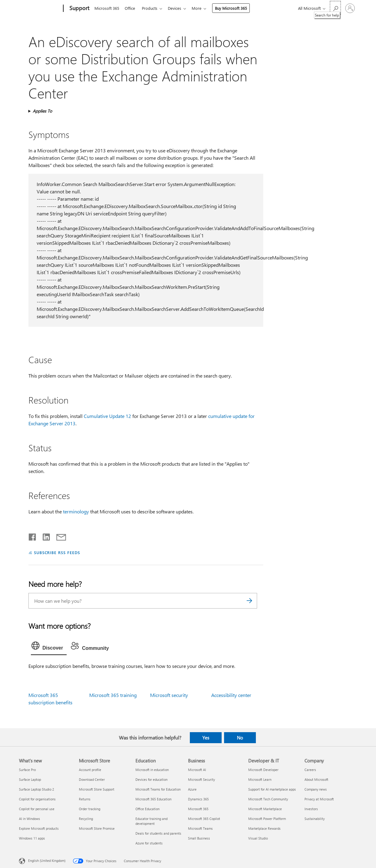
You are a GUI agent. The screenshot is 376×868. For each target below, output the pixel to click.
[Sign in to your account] (350, 8)
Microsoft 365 (107, 8)
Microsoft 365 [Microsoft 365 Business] (198, 809)
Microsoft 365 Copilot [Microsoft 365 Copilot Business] (204, 819)
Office (131, 8)
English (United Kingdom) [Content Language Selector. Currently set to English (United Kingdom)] (47, 861)
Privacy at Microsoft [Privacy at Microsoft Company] (319, 799)
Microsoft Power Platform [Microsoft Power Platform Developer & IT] (267, 819)
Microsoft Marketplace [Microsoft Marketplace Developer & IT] (265, 809)
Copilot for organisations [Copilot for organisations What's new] (37, 799)
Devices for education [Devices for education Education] (151, 779)
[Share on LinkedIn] (44, 536)
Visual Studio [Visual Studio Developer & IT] (258, 838)
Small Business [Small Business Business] (199, 838)
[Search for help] (335, 8)
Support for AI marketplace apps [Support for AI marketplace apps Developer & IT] (272, 789)
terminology (76, 511)
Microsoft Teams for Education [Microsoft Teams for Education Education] (158, 789)
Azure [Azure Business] (192, 789)
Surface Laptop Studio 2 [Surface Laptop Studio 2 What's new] (37, 789)
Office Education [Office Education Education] (147, 809)
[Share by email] (58, 536)
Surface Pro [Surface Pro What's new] (27, 770)
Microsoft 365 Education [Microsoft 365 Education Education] (153, 799)
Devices (178, 8)
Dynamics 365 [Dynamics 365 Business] (198, 799)
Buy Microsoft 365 (236, 8)
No (240, 738)
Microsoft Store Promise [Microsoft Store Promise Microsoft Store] (97, 828)
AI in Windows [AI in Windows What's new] (29, 819)
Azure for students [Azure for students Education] (149, 843)
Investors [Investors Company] (311, 809)
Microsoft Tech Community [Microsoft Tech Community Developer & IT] (268, 799)
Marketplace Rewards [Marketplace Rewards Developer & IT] (264, 828)
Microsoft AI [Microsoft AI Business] (197, 770)
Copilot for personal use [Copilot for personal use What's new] (37, 809)
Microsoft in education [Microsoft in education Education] (152, 770)
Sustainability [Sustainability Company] (315, 819)
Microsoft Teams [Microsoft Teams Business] (200, 828)
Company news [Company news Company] (316, 789)
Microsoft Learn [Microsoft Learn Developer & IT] (260, 779)
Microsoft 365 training (113, 695)
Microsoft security (169, 695)
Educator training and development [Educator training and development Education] (151, 821)
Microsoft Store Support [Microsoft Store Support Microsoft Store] (97, 789)
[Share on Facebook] (33, 536)
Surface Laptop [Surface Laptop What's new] (30, 779)
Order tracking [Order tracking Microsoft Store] (90, 809)
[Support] (79, 9)
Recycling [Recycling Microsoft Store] (86, 819)
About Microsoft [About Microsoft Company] (316, 779)
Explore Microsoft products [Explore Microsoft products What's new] (39, 828)
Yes (206, 738)
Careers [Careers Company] (310, 770)
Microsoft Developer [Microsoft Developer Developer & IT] (263, 770)
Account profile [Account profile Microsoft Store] (90, 770)
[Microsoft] (40, 9)
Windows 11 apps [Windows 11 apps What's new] (32, 838)
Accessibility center (231, 695)
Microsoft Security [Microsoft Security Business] (201, 779)
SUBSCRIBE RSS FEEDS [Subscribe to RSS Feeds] (57, 552)
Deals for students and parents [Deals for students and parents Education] (158, 833)
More (201, 8)
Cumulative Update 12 (107, 416)
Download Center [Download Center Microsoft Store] (92, 779)
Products (152, 8)
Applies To (42, 111)
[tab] (49, 647)
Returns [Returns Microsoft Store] (85, 799)
